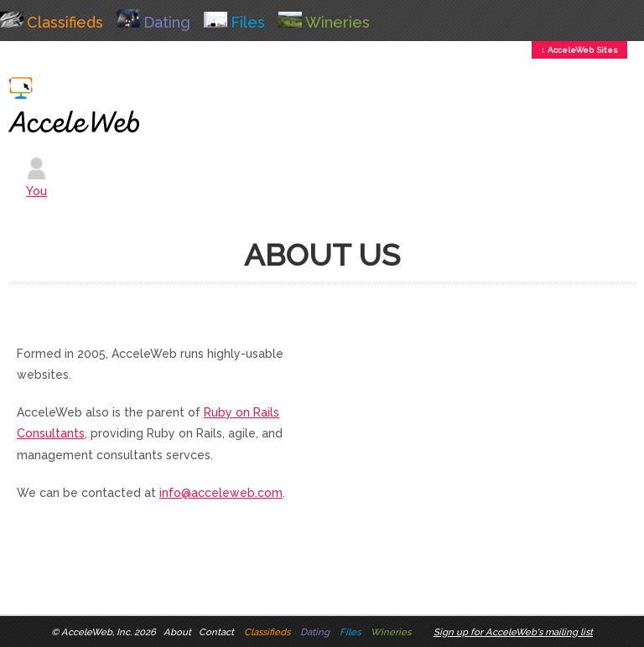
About (177, 632)
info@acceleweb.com (221, 493)
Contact (216, 632)
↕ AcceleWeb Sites (579, 50)
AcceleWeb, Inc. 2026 (109, 632)
